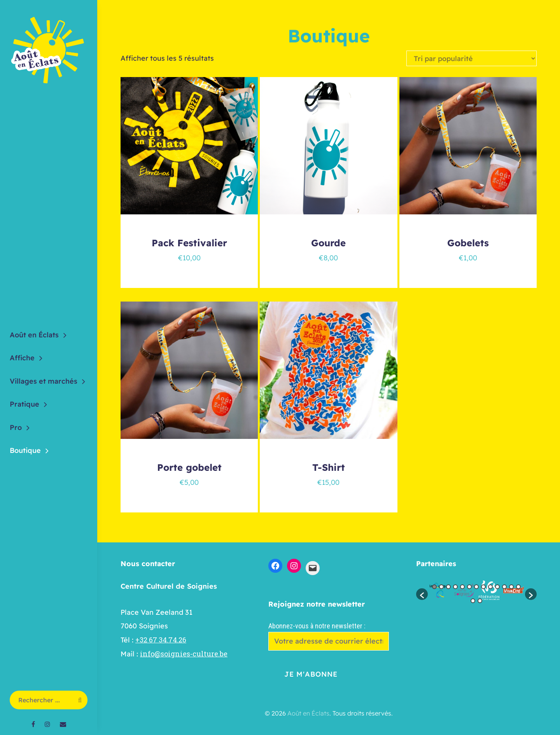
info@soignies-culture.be (184, 654)
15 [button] (480, 601)
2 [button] (441, 587)
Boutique (25, 450)
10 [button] (497, 587)
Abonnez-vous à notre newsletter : (329, 636)
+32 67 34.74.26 (161, 640)
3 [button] (448, 587)
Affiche (22, 358)
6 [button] (469, 587)
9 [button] (490, 587)
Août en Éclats (34, 335)
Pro (16, 427)
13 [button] (518, 587)
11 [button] (504, 587)
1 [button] (434, 587)
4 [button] (455, 587)
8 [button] (483, 587)
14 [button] (473, 601)
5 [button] (462, 587)
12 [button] (511, 587)
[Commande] (472, 58)
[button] (422, 594)
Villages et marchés (44, 381)
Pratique (24, 404)
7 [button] (476, 587)
